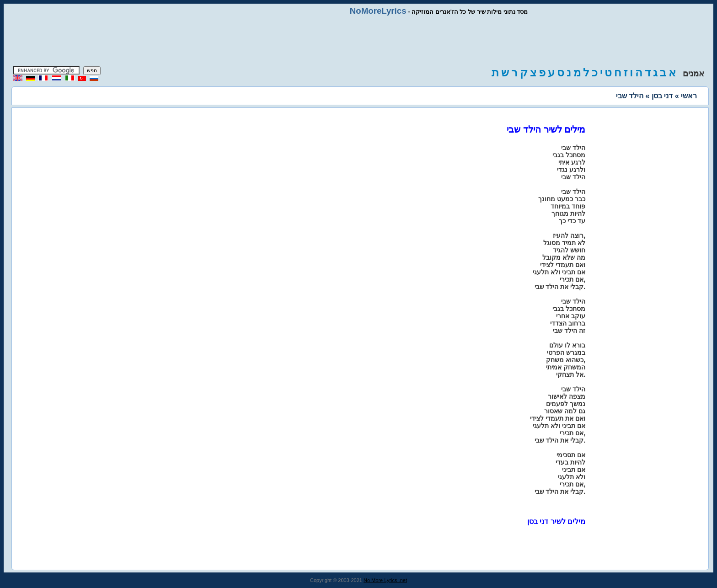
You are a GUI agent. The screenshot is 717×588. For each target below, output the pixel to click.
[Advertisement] (358, 41)
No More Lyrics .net (385, 580)
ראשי (689, 96)
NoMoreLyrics (378, 11)
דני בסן (662, 96)
